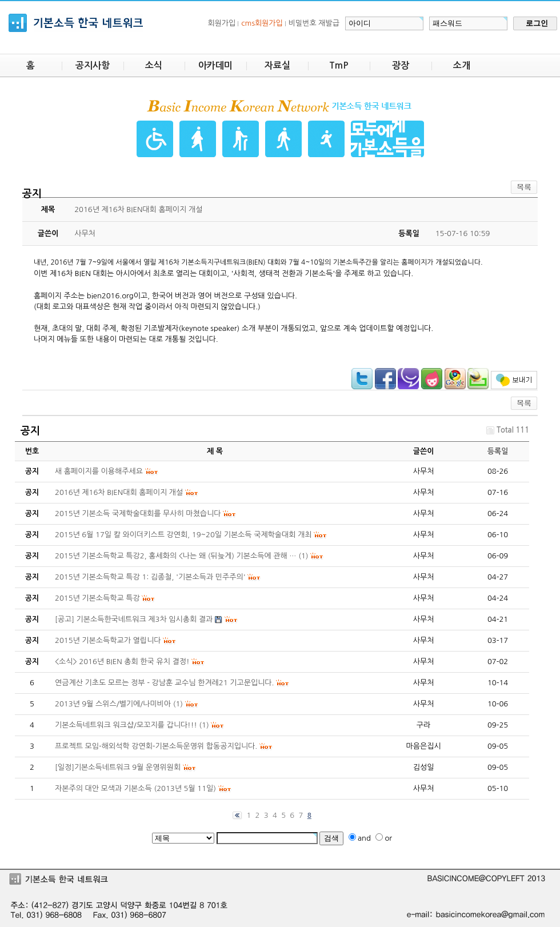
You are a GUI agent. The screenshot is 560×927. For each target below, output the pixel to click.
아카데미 (215, 65)
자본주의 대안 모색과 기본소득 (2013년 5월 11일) (135, 788)
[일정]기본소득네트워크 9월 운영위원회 (118, 767)
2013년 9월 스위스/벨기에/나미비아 (113, 704)
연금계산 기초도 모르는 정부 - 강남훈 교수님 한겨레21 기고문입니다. (164, 683)
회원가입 (221, 23)
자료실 (277, 65)
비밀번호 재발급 (314, 23)
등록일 (498, 451)
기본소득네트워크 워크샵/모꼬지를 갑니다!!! (126, 725)
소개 (462, 65)
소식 (154, 65)
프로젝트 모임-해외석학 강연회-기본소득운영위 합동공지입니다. (156, 746)
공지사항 (93, 65)
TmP (339, 65)
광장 (401, 65)
